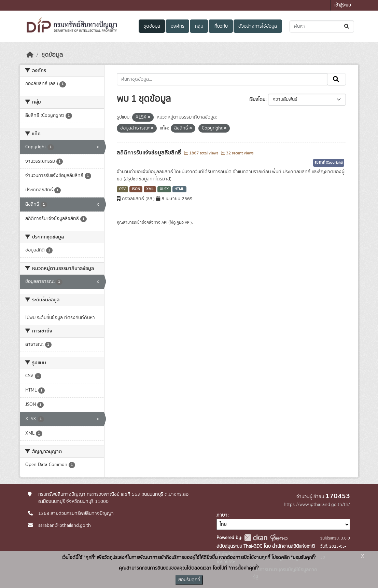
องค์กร (178, 26)
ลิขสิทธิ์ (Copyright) (329, 163)
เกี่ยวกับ (221, 26)
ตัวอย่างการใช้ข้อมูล (258, 26)
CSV (122, 189)
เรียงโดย (257, 99)
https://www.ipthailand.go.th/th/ (317, 505)
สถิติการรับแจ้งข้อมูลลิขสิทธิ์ (150, 153)
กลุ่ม (199, 26)
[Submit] (347, 26)
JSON (136, 189)
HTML (179, 189)
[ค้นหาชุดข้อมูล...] (322, 26)
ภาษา (222, 515)
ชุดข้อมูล (152, 26)
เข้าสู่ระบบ (343, 5)
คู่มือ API (184, 222)
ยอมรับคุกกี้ (189, 580)
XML (150, 189)
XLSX (164, 189)
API (164, 222)
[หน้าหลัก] (30, 55)
